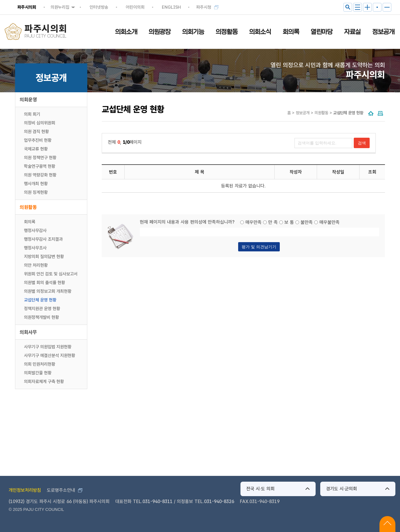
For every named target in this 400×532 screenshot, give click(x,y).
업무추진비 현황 (38, 140)
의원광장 (160, 32)
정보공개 (383, 32)
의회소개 (126, 32)
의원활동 (28, 207)
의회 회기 (32, 114)
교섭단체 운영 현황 (40, 300)
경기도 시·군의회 (341, 489)
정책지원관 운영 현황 (42, 309)
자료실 (352, 32)
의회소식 (260, 32)
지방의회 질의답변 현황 (44, 257)
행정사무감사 (35, 231)
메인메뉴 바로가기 (200, 0)
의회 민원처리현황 (40, 364)
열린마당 (322, 32)
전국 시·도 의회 (260, 489)
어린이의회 (135, 7)
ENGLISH (171, 7)
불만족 (307, 222)
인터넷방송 (99, 7)
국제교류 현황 (36, 149)
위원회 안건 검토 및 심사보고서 (51, 274)
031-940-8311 (158, 501)
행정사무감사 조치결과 (43, 239)
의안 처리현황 (36, 265)
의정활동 (227, 32)
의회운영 (28, 100)
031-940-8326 (219, 501)
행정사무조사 (35, 248)
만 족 (273, 222)
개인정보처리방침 (25, 490)
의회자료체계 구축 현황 (44, 382)
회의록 (291, 32)
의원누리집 (60, 7)
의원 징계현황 (36, 192)
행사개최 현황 (36, 184)
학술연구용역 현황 (40, 166)
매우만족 (253, 222)
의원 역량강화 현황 (40, 175)
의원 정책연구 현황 (40, 158)
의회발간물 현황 (38, 373)
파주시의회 (27, 7)
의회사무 (28, 332)
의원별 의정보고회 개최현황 (48, 291)
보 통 (289, 222)
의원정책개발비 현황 (41, 317)
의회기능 (193, 32)
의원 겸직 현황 (36, 132)
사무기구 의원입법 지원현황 (48, 347)
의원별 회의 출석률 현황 (45, 283)
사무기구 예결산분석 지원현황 (50, 356)
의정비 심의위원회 (40, 123)
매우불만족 (329, 222)
